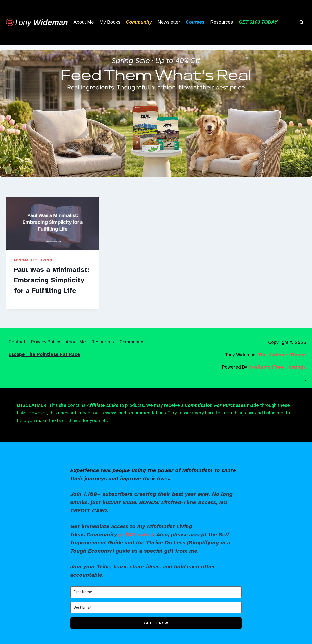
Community (131, 342)
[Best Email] (156, 608)
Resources (221, 22)
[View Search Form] (302, 22)
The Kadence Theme (282, 355)
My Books (110, 22)
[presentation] (53, 223)
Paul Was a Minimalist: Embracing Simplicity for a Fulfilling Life (52, 280)
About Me (84, 22)
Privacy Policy (46, 342)
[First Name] (156, 592)
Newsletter (169, 22)
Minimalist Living (33, 260)
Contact (17, 342)
